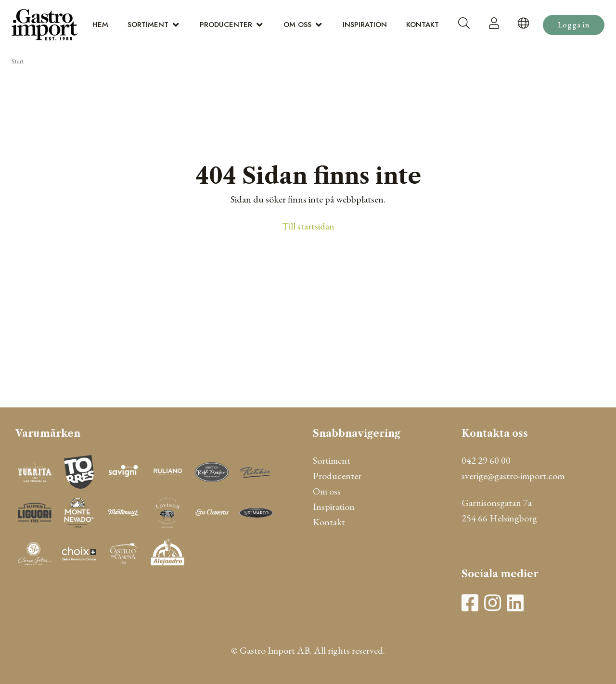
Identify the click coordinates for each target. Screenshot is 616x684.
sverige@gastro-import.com (513, 476)
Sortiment (148, 25)
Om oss (297, 25)
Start (18, 62)
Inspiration (365, 25)
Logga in (574, 25)
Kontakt (423, 25)
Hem (100, 25)
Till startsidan (308, 226)
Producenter (226, 25)
